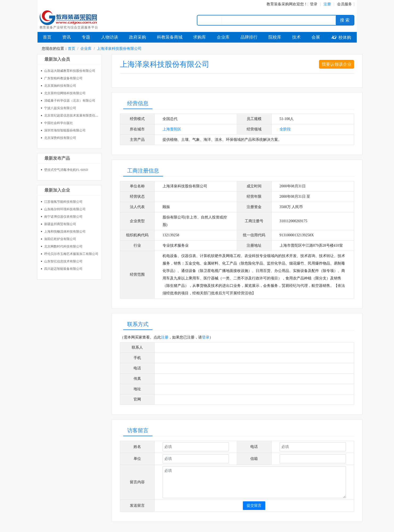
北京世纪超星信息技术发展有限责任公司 (73, 116)
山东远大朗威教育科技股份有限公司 (70, 71)
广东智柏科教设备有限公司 (63, 78)
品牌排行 (249, 37)
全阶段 (285, 129)
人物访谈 (110, 37)
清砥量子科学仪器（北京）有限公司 (70, 101)
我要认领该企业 (337, 64)
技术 (296, 37)
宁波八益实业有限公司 (60, 108)
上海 (166, 129)
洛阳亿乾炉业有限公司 (60, 239)
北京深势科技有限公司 (60, 138)
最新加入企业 (57, 190)
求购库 (200, 37)
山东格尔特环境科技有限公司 (65, 209)
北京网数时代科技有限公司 (63, 246)
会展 (316, 37)
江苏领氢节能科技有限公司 (63, 202)
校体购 (341, 37)
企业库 (223, 37)
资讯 (67, 37)
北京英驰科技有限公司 (60, 86)
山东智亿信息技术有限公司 (63, 261)
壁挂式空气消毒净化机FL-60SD (66, 170)
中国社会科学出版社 (59, 123)
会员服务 (345, 4)
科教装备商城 (170, 37)
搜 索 (345, 20)
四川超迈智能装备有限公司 (63, 269)
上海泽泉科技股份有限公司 (119, 49)
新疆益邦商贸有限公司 (60, 224)
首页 (47, 37)
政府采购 (138, 37)
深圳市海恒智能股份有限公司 (65, 130)
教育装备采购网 (280, 4)
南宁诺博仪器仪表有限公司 (63, 217)
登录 (314, 4)
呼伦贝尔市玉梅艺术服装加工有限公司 (71, 254)
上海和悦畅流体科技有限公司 (65, 232)
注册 (165, 337)
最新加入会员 (57, 59)
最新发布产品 (57, 158)
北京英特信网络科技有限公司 (65, 93)
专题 (86, 37)
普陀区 (176, 129)
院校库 (275, 37)
